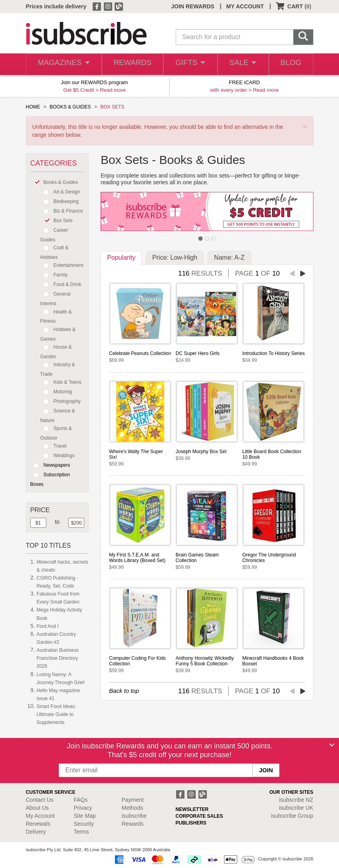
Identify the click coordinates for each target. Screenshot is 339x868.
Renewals (38, 824)
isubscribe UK (296, 808)
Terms (81, 832)
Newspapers (50, 465)
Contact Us (40, 800)
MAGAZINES (62, 64)
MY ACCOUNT (245, 6)
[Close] (332, 745)
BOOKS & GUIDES (70, 107)
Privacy (83, 808)
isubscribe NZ (296, 800)
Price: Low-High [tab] (175, 257)
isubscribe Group (292, 816)
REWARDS (130, 64)
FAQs (81, 800)
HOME (33, 107)
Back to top (124, 691)
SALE (241, 64)
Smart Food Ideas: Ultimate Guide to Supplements (56, 714)
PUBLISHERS (191, 823)
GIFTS (187, 64)
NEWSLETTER (192, 809)
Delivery (36, 832)
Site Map (85, 816)
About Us (38, 808)
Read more (113, 90)
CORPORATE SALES (199, 816)
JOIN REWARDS (192, 6)
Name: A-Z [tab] (229, 257)
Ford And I (48, 626)
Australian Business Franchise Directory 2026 (58, 658)
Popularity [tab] (121, 257)
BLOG (290, 64)
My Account (40, 816)
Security (84, 824)
